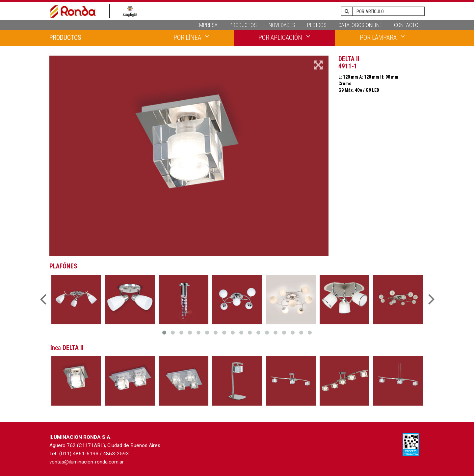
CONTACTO (406, 25)
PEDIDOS (317, 25)
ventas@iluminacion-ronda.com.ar (87, 462)
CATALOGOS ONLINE (360, 25)
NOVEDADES (282, 25)
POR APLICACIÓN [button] (284, 37)
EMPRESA (207, 25)
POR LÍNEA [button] (191, 37)
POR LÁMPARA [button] (382, 37)
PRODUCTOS (243, 25)
